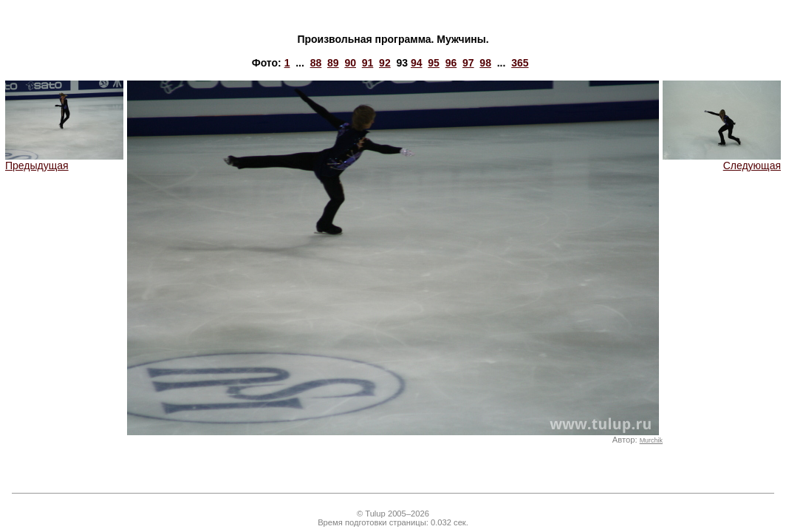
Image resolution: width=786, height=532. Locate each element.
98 (485, 63)
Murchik (651, 440)
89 (333, 63)
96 (451, 63)
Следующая (722, 161)
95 (434, 63)
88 (316, 63)
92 (385, 63)
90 (350, 63)
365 (520, 63)
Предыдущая (64, 161)
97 (468, 63)
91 (368, 63)
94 (417, 63)
